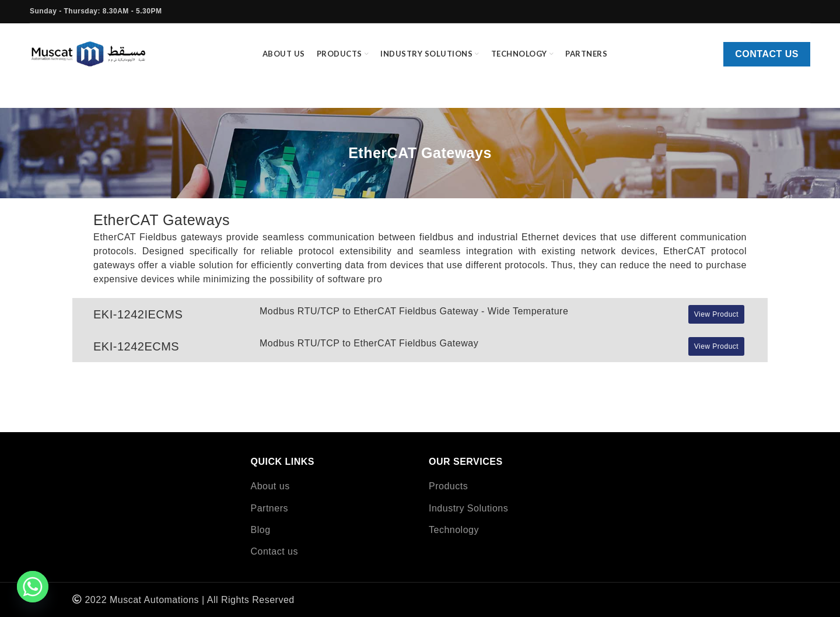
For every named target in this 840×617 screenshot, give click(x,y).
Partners (269, 508)
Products (448, 486)
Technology (454, 530)
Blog (261, 530)
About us (270, 486)
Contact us (767, 54)
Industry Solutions (468, 508)
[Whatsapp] (33, 587)
